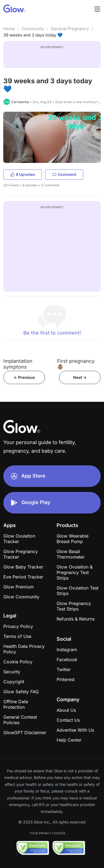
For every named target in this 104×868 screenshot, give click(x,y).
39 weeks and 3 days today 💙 (33, 35)
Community (33, 29)
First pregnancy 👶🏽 (76, 364)
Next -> (80, 377)
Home (9, 29)
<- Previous (24, 377)
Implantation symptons (18, 364)
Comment (64, 174)
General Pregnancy (70, 29)
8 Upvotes (23, 174)
